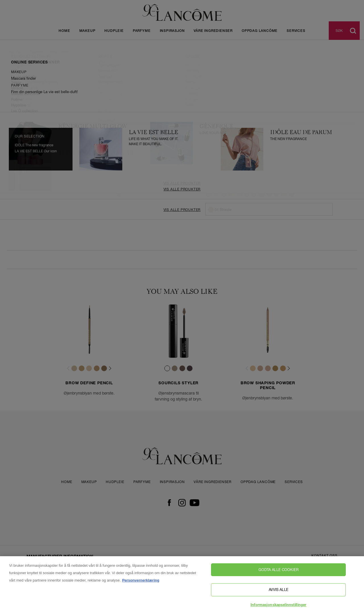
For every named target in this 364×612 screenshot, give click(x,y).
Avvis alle (279, 593)
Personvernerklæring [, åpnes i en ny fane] (141, 583)
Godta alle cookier (279, 573)
